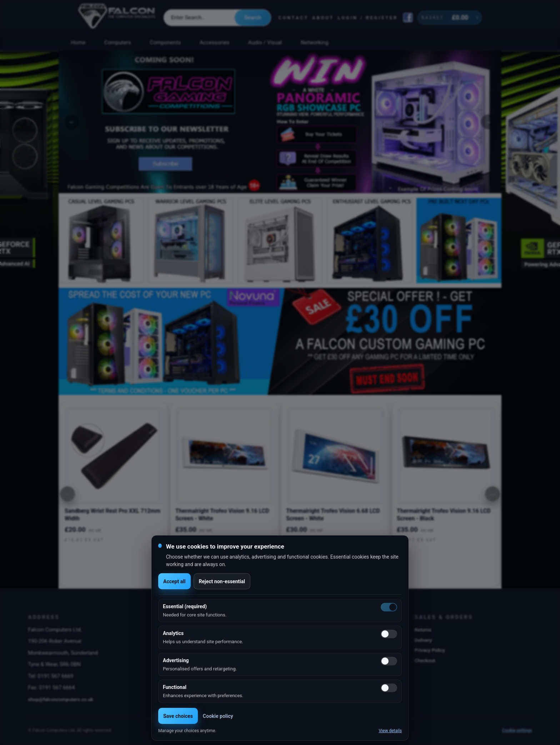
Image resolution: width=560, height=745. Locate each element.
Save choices (178, 716)
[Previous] (67, 494)
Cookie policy (218, 716)
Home (78, 42)
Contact (293, 18)
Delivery (423, 640)
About (323, 18)
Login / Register (368, 18)
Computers (118, 42)
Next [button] (488, 122)
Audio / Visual (265, 42)
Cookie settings (517, 730)
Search (253, 17)
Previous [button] (72, 122)
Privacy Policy (430, 650)
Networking (314, 42)
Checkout (425, 660)
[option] (280, 122)
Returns (423, 630)
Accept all (174, 581)
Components (166, 42)
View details (390, 731)
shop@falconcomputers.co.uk (61, 699)
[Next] (492, 494)
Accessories (214, 42)
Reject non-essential (222, 581)
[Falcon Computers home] (117, 17)
